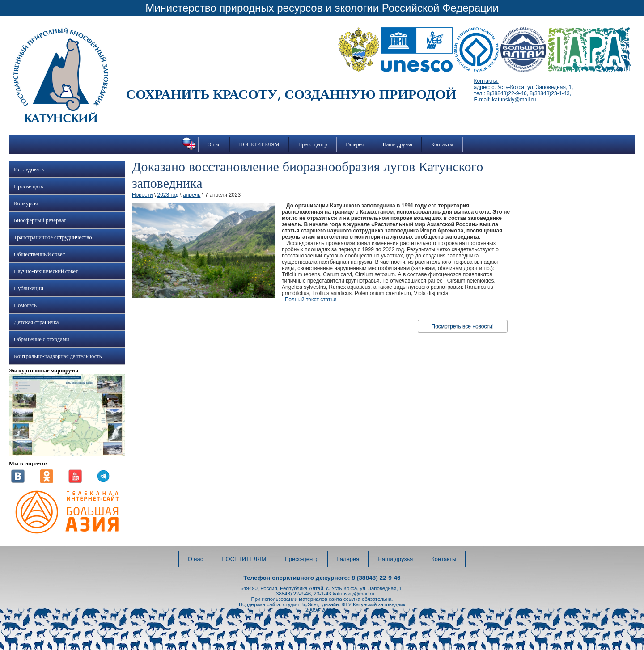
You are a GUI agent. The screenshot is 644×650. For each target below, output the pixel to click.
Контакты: (486, 81)
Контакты (442, 144)
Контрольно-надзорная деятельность (58, 356)
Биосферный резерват (40, 220)
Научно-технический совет (46, 271)
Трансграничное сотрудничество (53, 237)
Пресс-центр (313, 144)
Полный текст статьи (311, 300)
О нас (214, 144)
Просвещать (28, 186)
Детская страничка (36, 322)
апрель (192, 195)
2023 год (168, 195)
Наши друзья (397, 144)
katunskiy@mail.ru (354, 594)
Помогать (25, 305)
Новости (142, 195)
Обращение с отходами (41, 339)
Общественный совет (39, 254)
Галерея (355, 144)
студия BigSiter (301, 604)
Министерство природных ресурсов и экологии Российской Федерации (322, 8)
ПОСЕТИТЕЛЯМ (259, 144)
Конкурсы (26, 203)
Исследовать (29, 169)
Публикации (29, 288)
